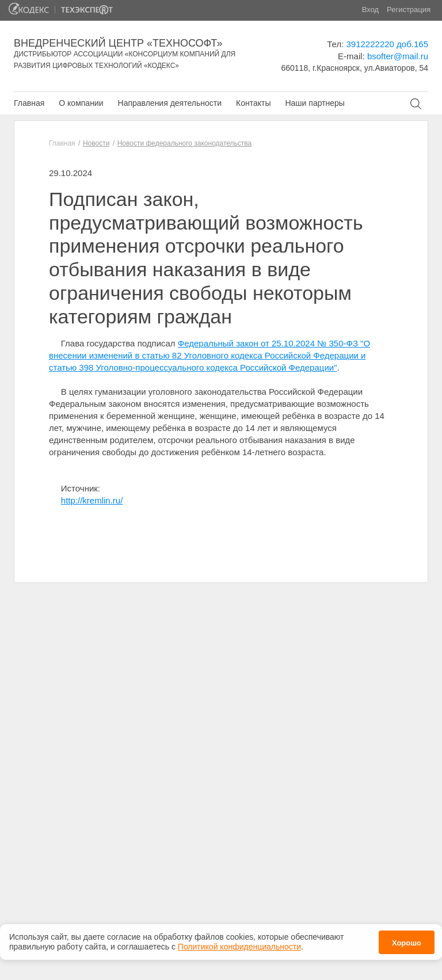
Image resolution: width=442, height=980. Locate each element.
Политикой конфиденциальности (239, 943)
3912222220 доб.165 (387, 44)
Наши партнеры (315, 103)
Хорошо (407, 939)
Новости (96, 143)
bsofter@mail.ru (398, 56)
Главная (29, 103)
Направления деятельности (170, 103)
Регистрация (409, 9)
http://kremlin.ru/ (92, 500)
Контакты (253, 103)
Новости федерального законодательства (184, 143)
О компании (81, 103)
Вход (370, 9)
